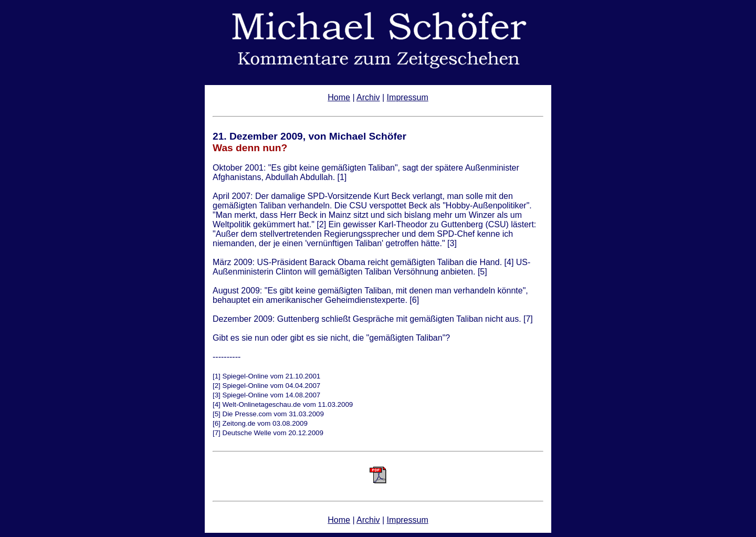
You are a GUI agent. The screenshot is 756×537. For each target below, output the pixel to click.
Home (339, 97)
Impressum (408, 97)
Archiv (368, 97)
